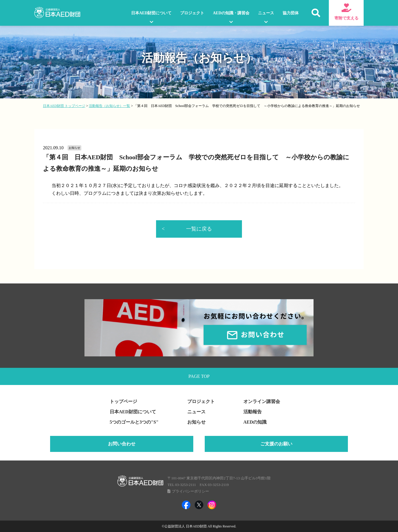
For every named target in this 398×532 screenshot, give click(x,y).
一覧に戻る (199, 229)
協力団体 (291, 13)
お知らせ (196, 422)
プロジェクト (192, 13)
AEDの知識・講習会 (231, 13)
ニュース (266, 13)
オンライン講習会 (262, 401)
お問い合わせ (122, 444)
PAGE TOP (199, 376)
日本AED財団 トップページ (64, 106)
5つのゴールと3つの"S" (134, 422)
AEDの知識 (255, 422)
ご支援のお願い (276, 444)
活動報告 (253, 412)
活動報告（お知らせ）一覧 (109, 106)
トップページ (123, 401)
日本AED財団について (151, 13)
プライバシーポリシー (190, 491)
